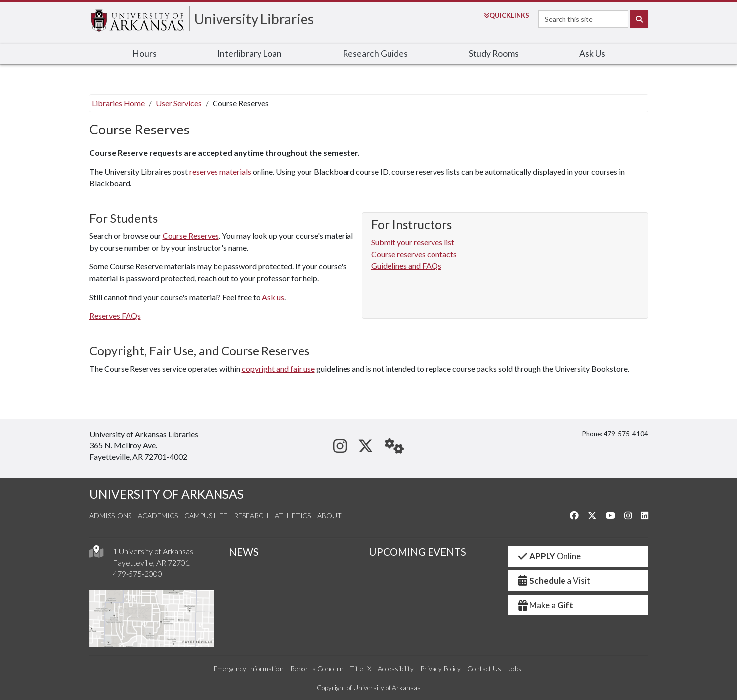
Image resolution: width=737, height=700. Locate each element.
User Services (179, 103)
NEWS (244, 552)
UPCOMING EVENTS (417, 552)
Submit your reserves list (413, 242)
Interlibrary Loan (250, 54)
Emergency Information (249, 669)
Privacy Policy (440, 669)
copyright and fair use (278, 369)
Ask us (273, 297)
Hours (145, 54)
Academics (158, 515)
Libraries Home (118, 103)
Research (251, 515)
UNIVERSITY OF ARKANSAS (167, 494)
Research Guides (375, 54)
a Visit (553, 581)
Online (548, 556)
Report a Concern (317, 669)
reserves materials (220, 171)
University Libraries (254, 19)
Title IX (361, 669)
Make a (545, 605)
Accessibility (396, 669)
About (329, 515)
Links (507, 15)
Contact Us (484, 669)
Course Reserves (191, 236)
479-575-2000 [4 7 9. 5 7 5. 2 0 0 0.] (137, 574)
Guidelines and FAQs (406, 266)
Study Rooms (494, 54)
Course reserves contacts (414, 254)
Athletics (293, 515)
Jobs (515, 669)
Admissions (110, 515)
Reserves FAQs (115, 316)
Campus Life (206, 515)
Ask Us (592, 54)
